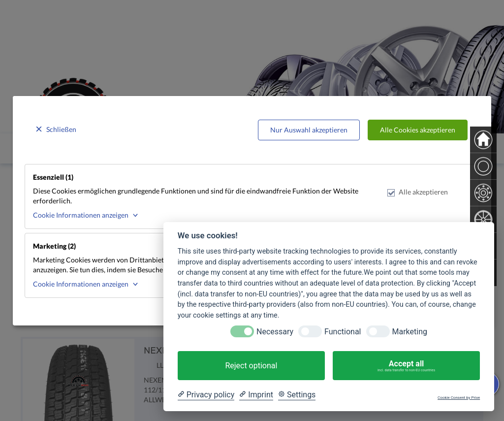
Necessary (275, 332)
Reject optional (251, 366)
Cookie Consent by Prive (459, 398)
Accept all (406, 366)
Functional (343, 332)
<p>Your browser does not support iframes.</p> (252, 210)
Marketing (410, 332)
